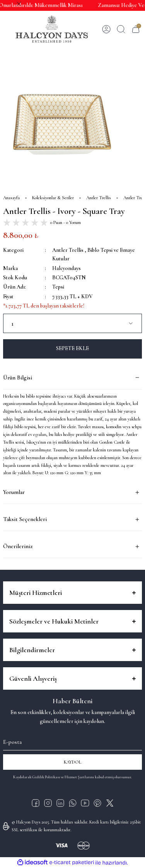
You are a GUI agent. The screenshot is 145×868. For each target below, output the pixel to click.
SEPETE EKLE (72, 348)
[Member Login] (106, 29)
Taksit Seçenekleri (25, 519)
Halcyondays (67, 268)
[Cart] (136, 29)
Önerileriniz (18, 546)
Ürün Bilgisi (18, 378)
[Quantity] (72, 323)
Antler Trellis (68, 250)
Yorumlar (14, 492)
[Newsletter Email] (72, 740)
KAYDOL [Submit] (73, 762)
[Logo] (52, 29)
